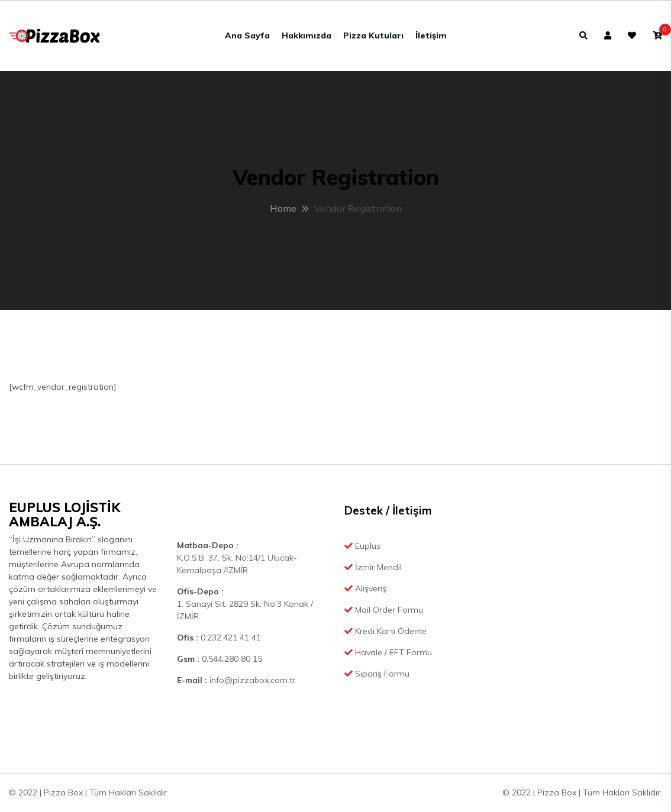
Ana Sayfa (247, 35)
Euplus (362, 546)
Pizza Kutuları (373, 35)
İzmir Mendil (373, 567)
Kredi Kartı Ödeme (385, 631)
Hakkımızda (307, 35)
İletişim (431, 35)
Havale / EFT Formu (388, 652)
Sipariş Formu (377, 674)
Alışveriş (365, 588)
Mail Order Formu (384, 610)
